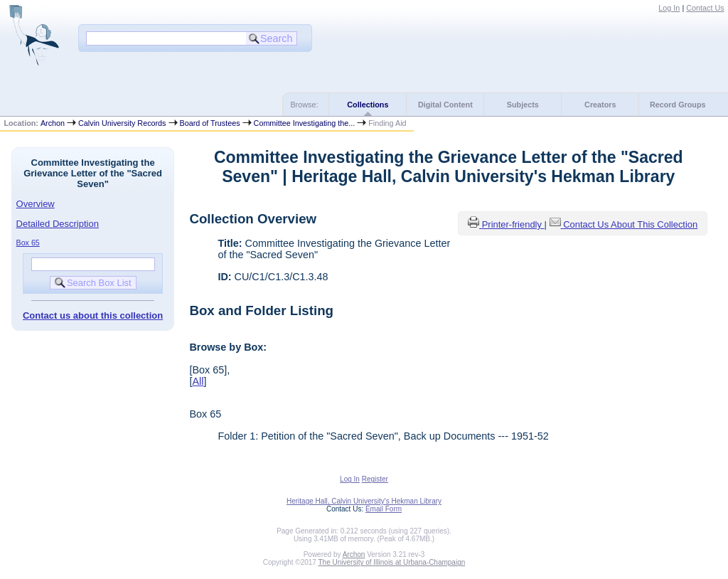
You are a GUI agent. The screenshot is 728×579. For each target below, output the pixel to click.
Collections (368, 105)
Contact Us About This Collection (630, 224)
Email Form (384, 509)
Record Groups (678, 105)
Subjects (523, 105)
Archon (53, 123)
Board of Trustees (210, 123)
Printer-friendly (513, 224)
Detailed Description (58, 224)
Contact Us (705, 8)
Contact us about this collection (93, 315)
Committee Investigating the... (305, 123)
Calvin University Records (122, 123)
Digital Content (445, 105)
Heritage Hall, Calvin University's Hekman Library (364, 501)
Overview (36, 204)
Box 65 (28, 243)
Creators (600, 105)
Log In (669, 8)
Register (375, 479)
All (198, 381)
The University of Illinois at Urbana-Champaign (392, 562)
